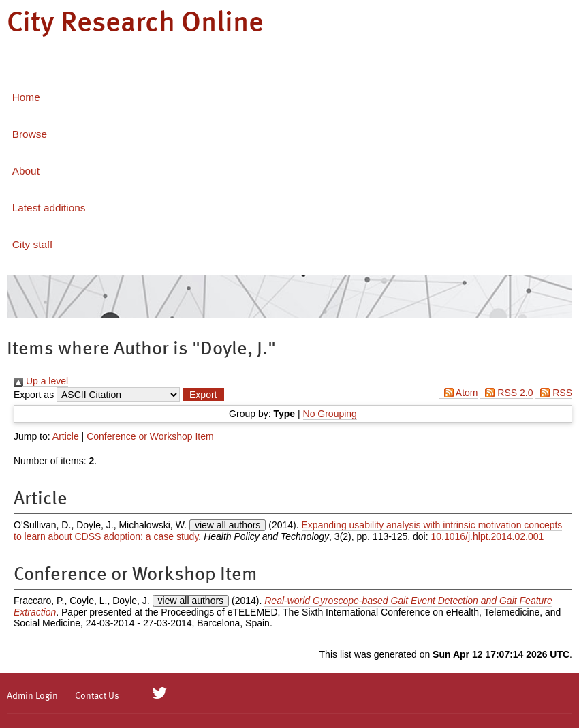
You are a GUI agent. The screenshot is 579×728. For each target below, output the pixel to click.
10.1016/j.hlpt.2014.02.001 (488, 536)
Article (66, 436)
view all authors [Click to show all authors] (228, 525)
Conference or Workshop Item (150, 436)
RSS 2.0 (506, 393)
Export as (34, 395)
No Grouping (330, 414)
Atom (459, 393)
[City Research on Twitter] (160, 693)
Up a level (41, 381)
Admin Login (32, 696)
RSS (554, 393)
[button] (203, 395)
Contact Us (97, 696)
